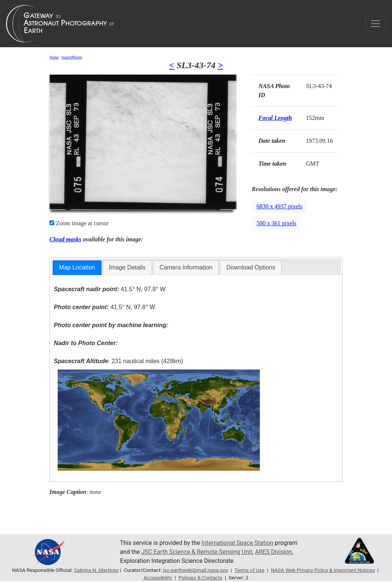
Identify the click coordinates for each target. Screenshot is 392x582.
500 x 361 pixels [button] (276, 223)
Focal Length (275, 118)
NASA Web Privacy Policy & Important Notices (323, 570)
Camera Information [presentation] (186, 267)
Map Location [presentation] (77, 267)
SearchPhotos (72, 57)
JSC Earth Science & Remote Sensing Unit (197, 552)
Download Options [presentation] (251, 267)
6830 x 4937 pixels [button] (279, 206)
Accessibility (158, 578)
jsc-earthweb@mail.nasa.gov (195, 570)
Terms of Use (250, 570)
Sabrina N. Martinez (96, 570)
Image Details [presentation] (127, 267)
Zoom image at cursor (79, 223)
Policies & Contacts (200, 578)
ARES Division (274, 552)
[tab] (77, 268)
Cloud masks (65, 239)
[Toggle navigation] (376, 24)
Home (54, 57)
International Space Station (237, 543)
